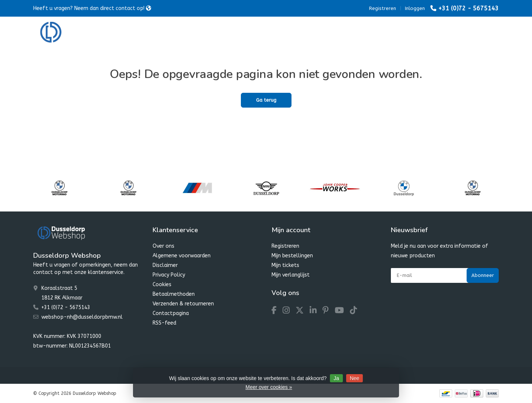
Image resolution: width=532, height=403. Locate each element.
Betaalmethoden (174, 294)
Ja (336, 378)
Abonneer (483, 275)
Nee (355, 378)
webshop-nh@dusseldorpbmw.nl (82, 317)
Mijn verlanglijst (291, 275)
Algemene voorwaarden (182, 256)
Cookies (162, 285)
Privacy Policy (169, 275)
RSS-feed (164, 323)
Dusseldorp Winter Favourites (247, 33)
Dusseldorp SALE (319, 33)
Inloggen (415, 8)
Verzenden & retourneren (183, 304)
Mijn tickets (285, 265)
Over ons (163, 246)
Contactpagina (171, 313)
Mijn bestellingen (292, 256)
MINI (189, 33)
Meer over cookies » (269, 387)
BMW (161, 33)
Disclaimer (165, 265)
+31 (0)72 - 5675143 (468, 8)
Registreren (383, 8)
